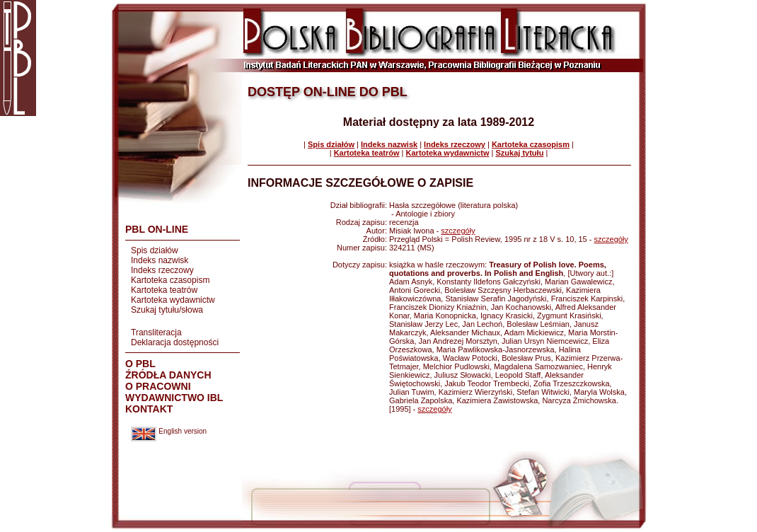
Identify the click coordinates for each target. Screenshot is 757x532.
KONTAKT (149, 409)
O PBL (140, 364)
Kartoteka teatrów (164, 290)
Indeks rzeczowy (162, 270)
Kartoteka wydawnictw (173, 300)
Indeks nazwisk (160, 260)
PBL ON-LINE (157, 229)
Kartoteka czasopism (170, 280)
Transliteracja (156, 332)
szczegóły (458, 231)
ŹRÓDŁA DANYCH (168, 375)
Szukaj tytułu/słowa (167, 310)
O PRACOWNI (158, 386)
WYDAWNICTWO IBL (174, 398)
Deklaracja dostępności (175, 342)
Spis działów (155, 250)
